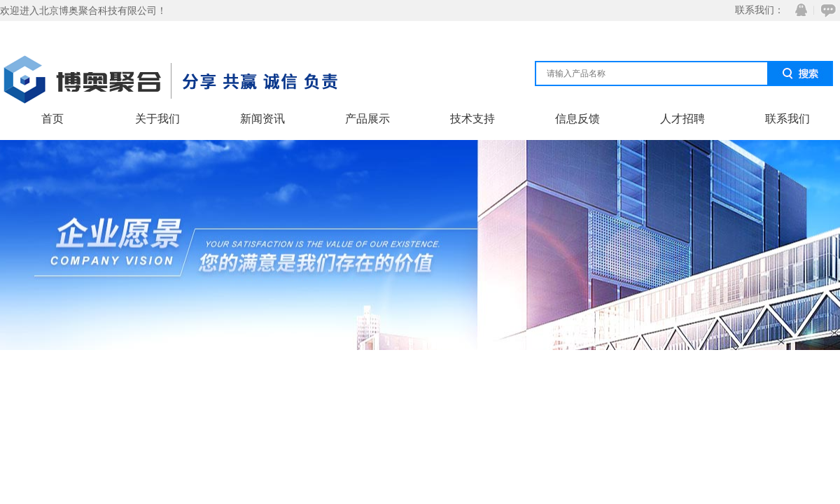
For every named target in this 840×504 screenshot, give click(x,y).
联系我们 (787, 119)
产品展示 (367, 119)
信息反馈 (577, 119)
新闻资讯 (262, 119)
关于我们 (157, 119)
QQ (798, 10)
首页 (52, 119)
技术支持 (472, 119)
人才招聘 (682, 119)
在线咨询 (826, 10)
